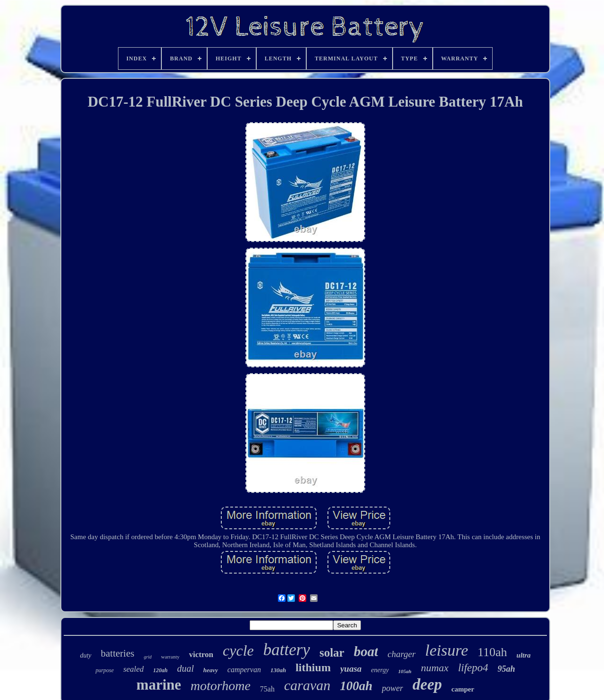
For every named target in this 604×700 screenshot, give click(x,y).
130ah (278, 670)
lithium (313, 667)
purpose (105, 670)
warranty (170, 657)
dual (185, 668)
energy (380, 670)
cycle (238, 650)
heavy (211, 670)
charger (401, 654)
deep (427, 684)
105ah (405, 671)
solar (332, 653)
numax (435, 668)
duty (85, 655)
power (392, 688)
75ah (267, 689)
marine (159, 685)
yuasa (351, 669)
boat (366, 651)
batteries (118, 653)
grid (148, 657)
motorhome (221, 686)
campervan (244, 670)
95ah (507, 669)
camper (463, 689)
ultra (524, 655)
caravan (307, 685)
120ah (161, 670)
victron (201, 654)
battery (287, 650)
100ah (356, 686)
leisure (447, 650)
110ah (492, 652)
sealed (133, 669)
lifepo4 (473, 668)
